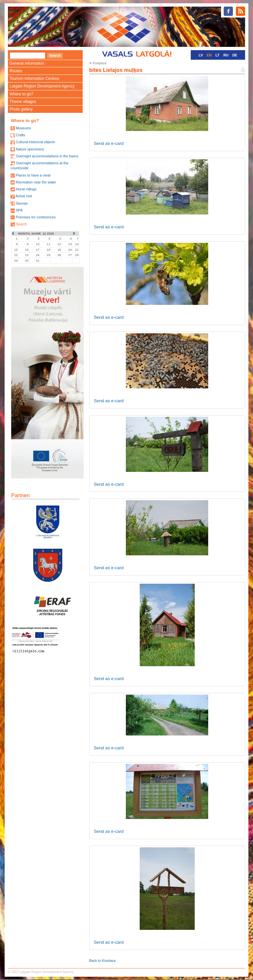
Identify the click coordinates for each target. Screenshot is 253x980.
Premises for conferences (36, 217)
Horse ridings (26, 189)
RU (226, 55)
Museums (23, 128)
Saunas (22, 203)
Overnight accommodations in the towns (47, 156)
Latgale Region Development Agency (42, 86)
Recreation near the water (36, 182)
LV (201, 55)
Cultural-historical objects (35, 142)
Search (21, 224)
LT (217, 55)
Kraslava (100, 63)
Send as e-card (109, 143)
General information (27, 63)
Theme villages (23, 102)
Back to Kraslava (102, 961)
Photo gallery (21, 109)
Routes (16, 71)
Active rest (24, 196)
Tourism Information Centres (34, 79)
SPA (19, 210)
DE (235, 55)
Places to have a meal (33, 175)
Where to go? (21, 94)
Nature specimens (30, 149)
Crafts (20, 135)
